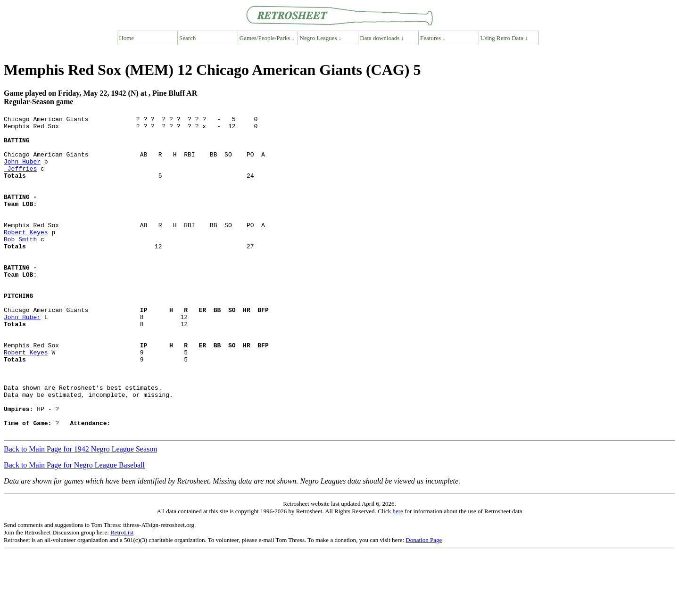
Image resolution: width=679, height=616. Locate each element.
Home (126, 38)
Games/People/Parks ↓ (267, 38)
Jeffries (20, 180)
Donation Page (424, 604)
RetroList (122, 596)
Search (187, 38)
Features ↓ (433, 38)
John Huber (22, 171)
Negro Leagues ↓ (321, 38)
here (397, 575)
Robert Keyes (26, 256)
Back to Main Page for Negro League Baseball (74, 529)
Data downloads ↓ (382, 38)
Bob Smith (20, 264)
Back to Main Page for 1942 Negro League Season (80, 513)
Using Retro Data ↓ (504, 38)
